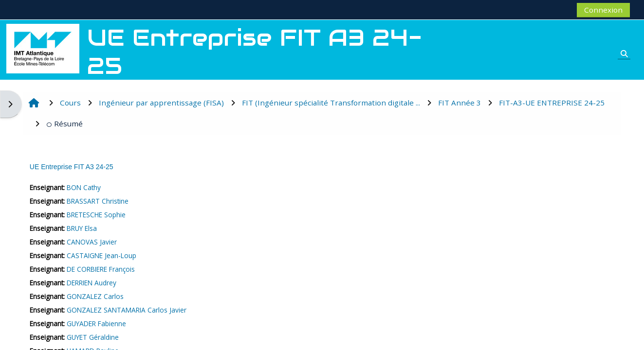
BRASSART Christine (98, 201)
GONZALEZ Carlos (95, 296)
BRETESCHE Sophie (96, 215)
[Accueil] (43, 48)
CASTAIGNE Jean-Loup (101, 255)
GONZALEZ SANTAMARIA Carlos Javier (127, 310)
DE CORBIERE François (101, 269)
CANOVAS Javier (92, 242)
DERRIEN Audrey (92, 283)
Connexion (603, 10)
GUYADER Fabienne (96, 324)
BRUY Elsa (82, 228)
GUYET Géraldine (93, 337)
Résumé (64, 123)
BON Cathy (84, 187)
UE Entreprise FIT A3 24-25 (72, 167)
